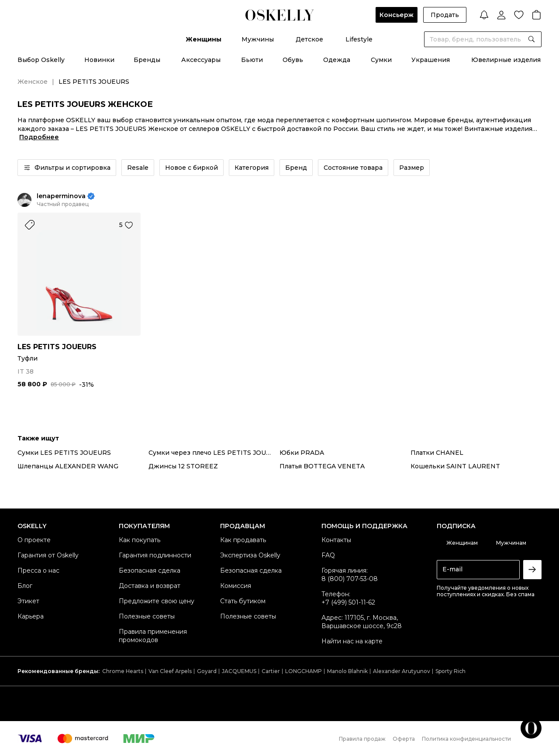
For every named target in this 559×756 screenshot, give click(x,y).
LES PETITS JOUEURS (57, 347)
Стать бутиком (243, 601)
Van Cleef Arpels (170, 671)
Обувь (293, 60)
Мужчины (258, 39)
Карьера (31, 616)
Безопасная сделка (150, 570)
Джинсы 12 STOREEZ (183, 466)
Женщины (204, 39)
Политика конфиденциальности (466, 739)
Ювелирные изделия (506, 60)
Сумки (381, 60)
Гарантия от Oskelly (48, 555)
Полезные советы (147, 616)
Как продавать (243, 540)
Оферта (404, 739)
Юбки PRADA (302, 453)
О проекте (34, 540)
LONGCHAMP (304, 671)
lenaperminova (61, 196)
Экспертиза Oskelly (250, 555)
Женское (33, 82)
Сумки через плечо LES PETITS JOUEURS (214, 453)
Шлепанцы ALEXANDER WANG (68, 466)
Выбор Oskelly (41, 60)
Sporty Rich (450, 671)
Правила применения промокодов (153, 636)
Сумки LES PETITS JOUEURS (64, 453)
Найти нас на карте (352, 641)
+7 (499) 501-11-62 (348, 602)
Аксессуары (201, 60)
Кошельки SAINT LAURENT (455, 466)
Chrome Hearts (123, 671)
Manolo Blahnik (347, 671)
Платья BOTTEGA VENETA (322, 466)
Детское (309, 39)
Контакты (336, 540)
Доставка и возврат (150, 586)
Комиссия (236, 586)
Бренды (147, 60)
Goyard (207, 671)
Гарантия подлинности (155, 555)
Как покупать (140, 540)
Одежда (337, 60)
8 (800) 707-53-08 (350, 579)
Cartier (271, 671)
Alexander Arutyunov (402, 671)
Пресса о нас (38, 570)
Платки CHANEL (437, 453)
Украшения (431, 60)
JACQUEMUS (239, 671)
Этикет (28, 601)
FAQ (328, 555)
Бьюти (252, 60)
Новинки (99, 60)
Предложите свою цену (157, 601)
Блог (25, 586)
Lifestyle (359, 39)
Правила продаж (362, 739)
